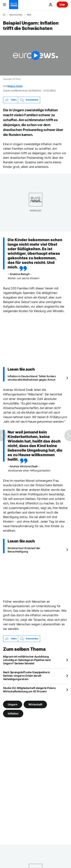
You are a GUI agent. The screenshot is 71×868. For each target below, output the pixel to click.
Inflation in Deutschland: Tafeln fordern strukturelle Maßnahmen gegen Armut (32, 378)
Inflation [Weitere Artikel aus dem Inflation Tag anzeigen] (13, 713)
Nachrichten (16, 15)
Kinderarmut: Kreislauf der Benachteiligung (24, 550)
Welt (29, 15)
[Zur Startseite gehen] (14, 5)
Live (62, 4)
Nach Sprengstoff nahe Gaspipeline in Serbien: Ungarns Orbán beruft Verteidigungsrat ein (27, 676)
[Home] (4, 15)
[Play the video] (35, 56)
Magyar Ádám (15, 86)
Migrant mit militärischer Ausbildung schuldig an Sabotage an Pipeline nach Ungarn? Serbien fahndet (27, 660)
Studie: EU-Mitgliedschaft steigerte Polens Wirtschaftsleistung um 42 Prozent (29, 690)
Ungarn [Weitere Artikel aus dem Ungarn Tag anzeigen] (13, 704)
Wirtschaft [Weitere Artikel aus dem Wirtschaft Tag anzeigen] (35, 704)
